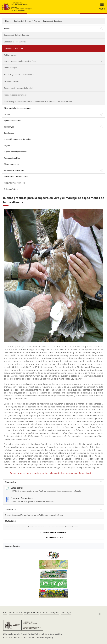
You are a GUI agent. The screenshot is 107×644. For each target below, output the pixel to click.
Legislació (8, 145)
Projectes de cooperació (14, 170)
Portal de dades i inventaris (15, 95)
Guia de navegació (50, 613)
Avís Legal (66, 613)
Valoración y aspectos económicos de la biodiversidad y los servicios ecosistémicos (38, 102)
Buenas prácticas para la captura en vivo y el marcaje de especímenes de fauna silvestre (51, 473)
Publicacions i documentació (16, 176)
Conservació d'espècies (53, 21)
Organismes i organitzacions (16, 152)
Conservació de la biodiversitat (17, 35)
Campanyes (9, 127)
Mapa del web (31, 613)
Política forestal (10, 55)
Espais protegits (11, 68)
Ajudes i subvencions (13, 121)
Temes (37, 21)
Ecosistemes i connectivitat (15, 42)
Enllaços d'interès (11, 189)
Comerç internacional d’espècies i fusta (20, 61)
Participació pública (12, 158)
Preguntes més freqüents (15, 183)
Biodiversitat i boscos (22, 21)
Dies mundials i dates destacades (18, 108)
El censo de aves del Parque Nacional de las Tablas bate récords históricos (34, 515)
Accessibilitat (16, 613)
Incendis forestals (11, 81)
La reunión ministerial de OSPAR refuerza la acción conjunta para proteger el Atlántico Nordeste (42, 527)
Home (8, 21)
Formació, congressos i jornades (17, 139)
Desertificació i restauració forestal (18, 88)
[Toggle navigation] (101, 7)
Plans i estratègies (11, 164)
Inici (5, 613)
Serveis (7, 114)
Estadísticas (9, 133)
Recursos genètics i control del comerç (20, 74)
